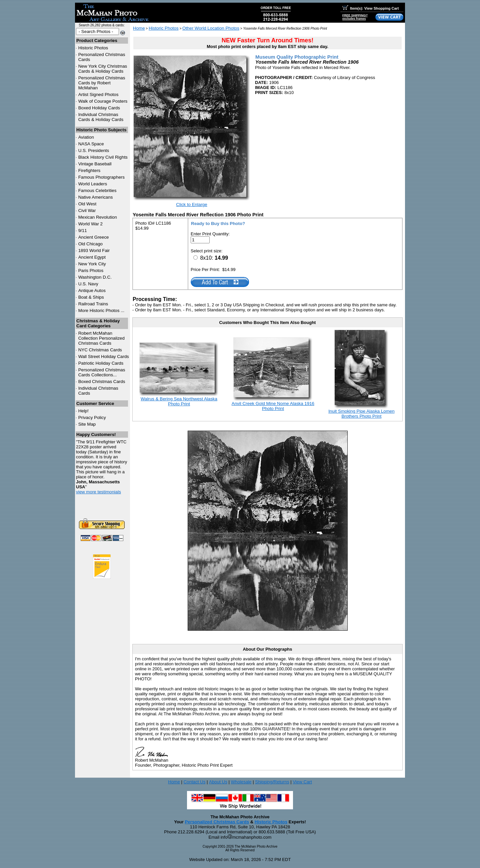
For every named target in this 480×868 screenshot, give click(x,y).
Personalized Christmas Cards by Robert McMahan (102, 83)
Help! (83, 411)
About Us (218, 782)
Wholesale (241, 782)
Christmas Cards (100, 350)
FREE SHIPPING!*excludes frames (355, 17)
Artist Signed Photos (98, 94)
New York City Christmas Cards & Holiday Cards (103, 69)
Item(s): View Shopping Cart (370, 8)
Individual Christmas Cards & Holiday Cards (101, 117)
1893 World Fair (94, 250)
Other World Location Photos (211, 28)
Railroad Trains (93, 304)
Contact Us (194, 782)
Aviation (86, 137)
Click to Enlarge (191, 204)
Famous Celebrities (97, 190)
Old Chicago (90, 244)
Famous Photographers (101, 177)
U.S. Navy (88, 284)
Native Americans (96, 197)
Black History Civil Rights (103, 157)
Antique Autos (92, 290)
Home (139, 28)
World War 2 (90, 224)
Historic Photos (93, 48)
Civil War (87, 210)
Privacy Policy (92, 417)
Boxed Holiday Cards (99, 108)
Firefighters (89, 170)
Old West (87, 204)
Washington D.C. (95, 277)
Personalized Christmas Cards (217, 822)
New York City (92, 264)
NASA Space (91, 144)
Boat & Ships (91, 297)
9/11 (83, 230)
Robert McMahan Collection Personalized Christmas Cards (101, 338)
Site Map (87, 424)
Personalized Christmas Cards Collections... (102, 372)
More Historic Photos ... (101, 310)
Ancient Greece (94, 237)
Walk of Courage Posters (103, 101)
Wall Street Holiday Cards (104, 356)
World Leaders (93, 184)
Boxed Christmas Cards (102, 381)
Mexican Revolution (98, 217)
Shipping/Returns (272, 782)
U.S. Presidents (94, 150)
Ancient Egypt (92, 257)
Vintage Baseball (95, 164)
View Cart (302, 782)
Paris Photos (91, 270)
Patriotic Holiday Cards (101, 363)
